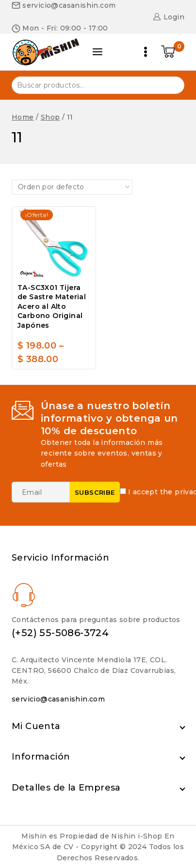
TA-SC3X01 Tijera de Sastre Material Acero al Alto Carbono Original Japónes (52, 306)
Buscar (171, 84)
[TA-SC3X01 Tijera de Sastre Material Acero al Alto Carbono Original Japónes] (54, 243)
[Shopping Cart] (173, 52)
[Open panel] (98, 52)
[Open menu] (146, 52)
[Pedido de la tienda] (72, 187)
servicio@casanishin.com (58, 699)
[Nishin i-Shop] (46, 52)
